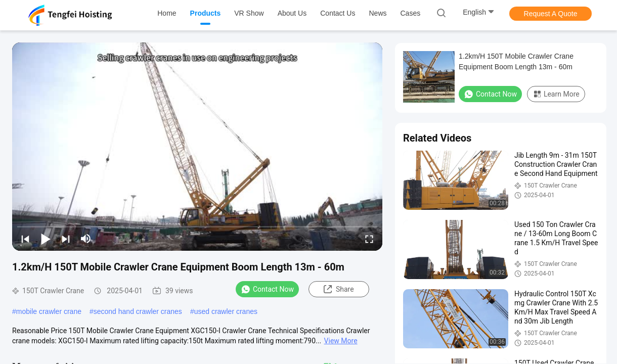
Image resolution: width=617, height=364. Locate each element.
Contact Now (267, 289)
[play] (197, 147)
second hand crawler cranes (138, 311)
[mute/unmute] (86, 239)
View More (341, 341)
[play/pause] (46, 239)
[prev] (25, 239)
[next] (66, 239)
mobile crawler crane (49, 311)
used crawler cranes (226, 311)
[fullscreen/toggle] (369, 239)
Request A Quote (551, 14)
